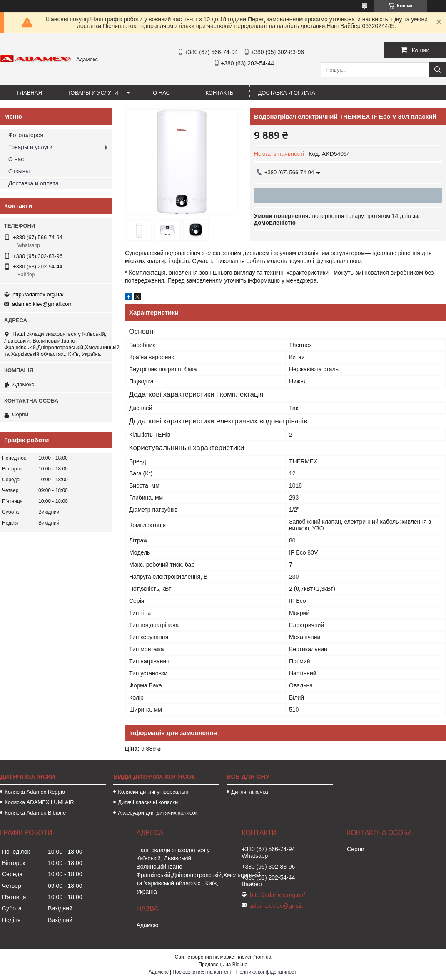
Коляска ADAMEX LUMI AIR (39, 802)
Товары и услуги (93, 93)
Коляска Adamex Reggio (35, 792)
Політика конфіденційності (267, 972)
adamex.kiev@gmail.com (42, 304)
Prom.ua (262, 957)
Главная (30, 93)
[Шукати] (438, 70)
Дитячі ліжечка (249, 792)
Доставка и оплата (287, 93)
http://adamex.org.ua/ (38, 294)
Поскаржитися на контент (202, 972)
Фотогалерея (26, 135)
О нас (161, 93)
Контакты (220, 93)
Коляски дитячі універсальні (153, 792)
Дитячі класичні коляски (148, 802)
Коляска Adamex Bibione (35, 813)
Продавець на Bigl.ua (223, 965)
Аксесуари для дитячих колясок (158, 813)
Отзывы (19, 171)
